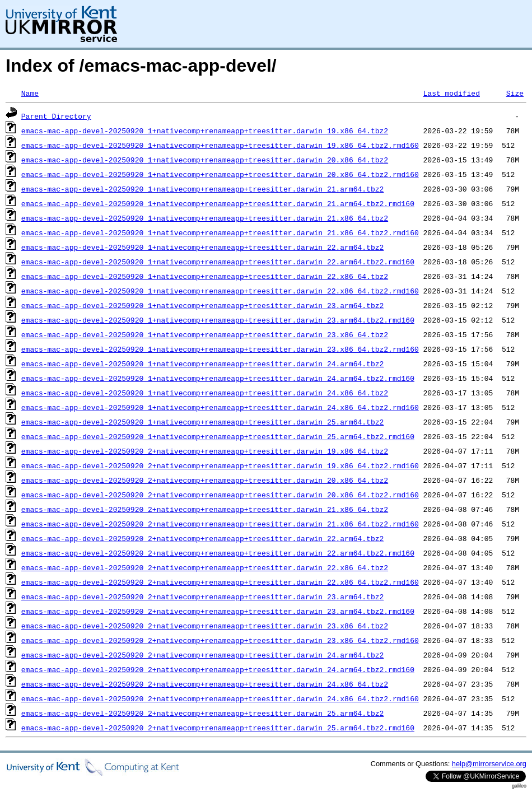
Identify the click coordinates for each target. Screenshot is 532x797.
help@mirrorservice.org (489, 764)
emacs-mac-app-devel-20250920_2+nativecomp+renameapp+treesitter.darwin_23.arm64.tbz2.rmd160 (218, 611)
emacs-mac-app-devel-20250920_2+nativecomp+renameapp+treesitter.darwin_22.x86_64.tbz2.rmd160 (220, 582)
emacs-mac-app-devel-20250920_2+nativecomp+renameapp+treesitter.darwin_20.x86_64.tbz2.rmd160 (220, 495)
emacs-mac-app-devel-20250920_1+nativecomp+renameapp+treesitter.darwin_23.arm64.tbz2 (202, 305)
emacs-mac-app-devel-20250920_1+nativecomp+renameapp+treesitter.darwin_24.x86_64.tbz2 (205, 393)
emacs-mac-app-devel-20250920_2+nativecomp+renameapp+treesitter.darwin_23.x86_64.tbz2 (205, 626)
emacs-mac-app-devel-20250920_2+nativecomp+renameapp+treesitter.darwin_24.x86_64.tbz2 (205, 684)
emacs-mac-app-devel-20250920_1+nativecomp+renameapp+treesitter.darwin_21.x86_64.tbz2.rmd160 (220, 232)
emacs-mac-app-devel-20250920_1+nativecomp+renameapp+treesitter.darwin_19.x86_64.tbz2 (205, 130)
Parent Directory (56, 116)
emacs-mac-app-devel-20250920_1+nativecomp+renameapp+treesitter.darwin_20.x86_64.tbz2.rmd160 (220, 174)
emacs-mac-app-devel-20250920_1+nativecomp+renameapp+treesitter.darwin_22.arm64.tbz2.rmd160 (218, 262)
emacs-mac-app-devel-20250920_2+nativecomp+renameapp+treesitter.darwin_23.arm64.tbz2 (202, 596)
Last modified (451, 93)
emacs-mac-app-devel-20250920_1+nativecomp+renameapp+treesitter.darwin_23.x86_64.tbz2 (205, 334)
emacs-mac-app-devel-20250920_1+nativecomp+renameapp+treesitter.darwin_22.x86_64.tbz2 (205, 276)
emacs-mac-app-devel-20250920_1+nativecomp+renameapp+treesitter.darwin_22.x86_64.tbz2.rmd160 (220, 291)
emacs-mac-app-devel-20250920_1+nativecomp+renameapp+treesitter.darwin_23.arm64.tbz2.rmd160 (218, 320)
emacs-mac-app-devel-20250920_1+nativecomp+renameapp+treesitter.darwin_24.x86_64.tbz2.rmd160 (220, 407)
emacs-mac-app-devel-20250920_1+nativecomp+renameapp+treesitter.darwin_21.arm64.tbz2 (202, 189)
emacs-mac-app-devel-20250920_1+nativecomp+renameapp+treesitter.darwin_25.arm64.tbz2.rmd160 (218, 436)
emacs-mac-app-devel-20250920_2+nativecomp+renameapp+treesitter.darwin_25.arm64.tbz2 (202, 713)
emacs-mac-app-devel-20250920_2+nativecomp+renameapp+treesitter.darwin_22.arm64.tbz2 (202, 538)
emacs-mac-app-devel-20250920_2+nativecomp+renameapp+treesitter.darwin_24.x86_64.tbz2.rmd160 (220, 698)
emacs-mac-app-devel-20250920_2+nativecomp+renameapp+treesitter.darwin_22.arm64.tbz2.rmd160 (218, 553)
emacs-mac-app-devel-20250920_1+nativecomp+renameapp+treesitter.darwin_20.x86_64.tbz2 (205, 160)
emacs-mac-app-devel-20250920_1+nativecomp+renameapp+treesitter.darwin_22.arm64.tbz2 (202, 247)
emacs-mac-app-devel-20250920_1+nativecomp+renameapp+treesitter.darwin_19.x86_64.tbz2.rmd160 (220, 145)
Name (30, 93)
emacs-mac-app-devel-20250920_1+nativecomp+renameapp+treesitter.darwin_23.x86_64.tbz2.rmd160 (220, 349)
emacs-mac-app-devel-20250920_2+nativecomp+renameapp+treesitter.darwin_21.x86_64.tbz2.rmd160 (220, 524)
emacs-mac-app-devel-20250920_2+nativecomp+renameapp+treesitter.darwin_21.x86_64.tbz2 (205, 509)
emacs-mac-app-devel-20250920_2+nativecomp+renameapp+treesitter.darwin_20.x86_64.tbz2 (205, 480)
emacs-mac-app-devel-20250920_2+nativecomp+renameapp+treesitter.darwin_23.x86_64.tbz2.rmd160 (220, 640)
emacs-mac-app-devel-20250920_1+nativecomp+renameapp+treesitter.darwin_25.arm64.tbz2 (202, 422)
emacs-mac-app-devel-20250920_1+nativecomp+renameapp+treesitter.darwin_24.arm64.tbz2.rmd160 (218, 378)
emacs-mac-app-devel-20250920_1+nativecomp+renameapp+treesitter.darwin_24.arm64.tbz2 (202, 363)
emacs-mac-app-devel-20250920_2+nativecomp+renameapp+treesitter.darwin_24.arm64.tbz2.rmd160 (218, 669)
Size (515, 93)
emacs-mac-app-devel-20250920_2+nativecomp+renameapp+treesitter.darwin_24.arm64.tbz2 (202, 655)
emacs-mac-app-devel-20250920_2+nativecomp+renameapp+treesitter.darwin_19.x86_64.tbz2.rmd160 (220, 465)
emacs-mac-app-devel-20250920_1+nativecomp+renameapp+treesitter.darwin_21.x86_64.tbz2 (205, 218)
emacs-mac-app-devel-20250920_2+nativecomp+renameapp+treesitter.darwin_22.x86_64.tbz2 (205, 567)
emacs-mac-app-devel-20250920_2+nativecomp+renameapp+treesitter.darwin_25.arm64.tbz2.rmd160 (218, 728)
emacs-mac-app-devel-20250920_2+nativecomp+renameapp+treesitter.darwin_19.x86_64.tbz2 (205, 451)
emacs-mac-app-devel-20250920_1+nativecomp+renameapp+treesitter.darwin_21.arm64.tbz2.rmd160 (218, 203)
